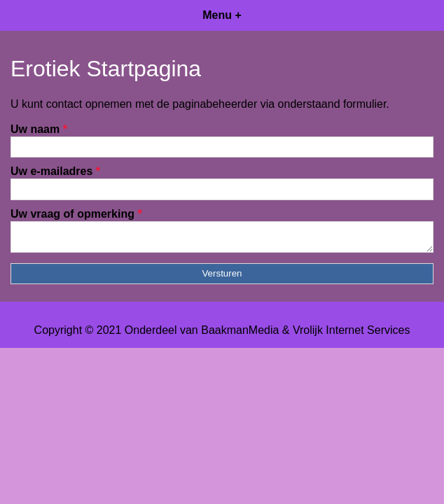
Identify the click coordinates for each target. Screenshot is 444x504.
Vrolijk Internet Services (351, 334)
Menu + (222, 15)
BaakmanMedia (240, 334)
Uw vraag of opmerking (76, 214)
